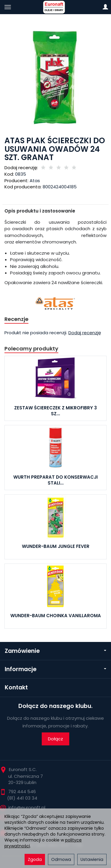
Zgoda (35, 859)
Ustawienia (92, 859)
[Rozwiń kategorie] (8, 7)
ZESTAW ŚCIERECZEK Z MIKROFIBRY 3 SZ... (55, 411)
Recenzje (16, 319)
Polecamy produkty (31, 349)
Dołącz (55, 739)
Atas (35, 181)
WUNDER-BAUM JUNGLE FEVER (56, 546)
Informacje (55, 669)
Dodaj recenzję (85, 333)
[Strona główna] (55, 7)
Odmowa (61, 859)
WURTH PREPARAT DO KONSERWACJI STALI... (55, 480)
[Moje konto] (105, 7)
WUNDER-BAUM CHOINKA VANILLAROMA (56, 616)
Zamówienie (55, 651)
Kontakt (16, 687)
